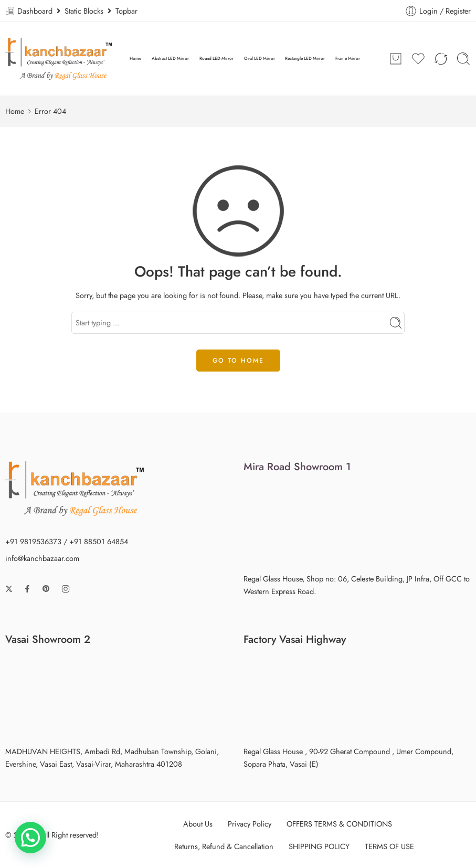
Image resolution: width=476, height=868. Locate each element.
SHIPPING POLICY (319, 846)
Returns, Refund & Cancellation (224, 846)
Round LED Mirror (216, 58)
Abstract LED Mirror (170, 58)
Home (135, 58)
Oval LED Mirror (260, 58)
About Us (198, 824)
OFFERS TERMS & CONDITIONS (339, 824)
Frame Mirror (348, 58)
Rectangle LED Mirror (305, 58)
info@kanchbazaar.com (42, 558)
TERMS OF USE (389, 846)
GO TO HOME (238, 361)
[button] (30, 838)
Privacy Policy (250, 824)
